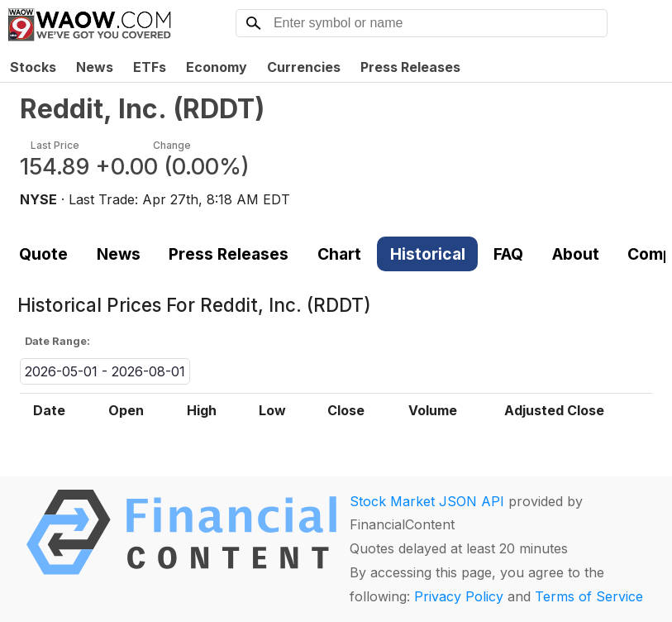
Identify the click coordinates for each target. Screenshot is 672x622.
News (95, 67)
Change (172, 145)
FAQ (508, 254)
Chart (339, 254)
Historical (428, 254)
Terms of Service (589, 596)
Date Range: (57, 341)
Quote (43, 254)
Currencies (304, 67)
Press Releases (410, 67)
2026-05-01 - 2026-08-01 (105, 371)
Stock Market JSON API (427, 501)
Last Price (55, 145)
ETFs (150, 67)
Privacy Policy (459, 596)
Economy (217, 67)
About (576, 254)
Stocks (33, 67)
